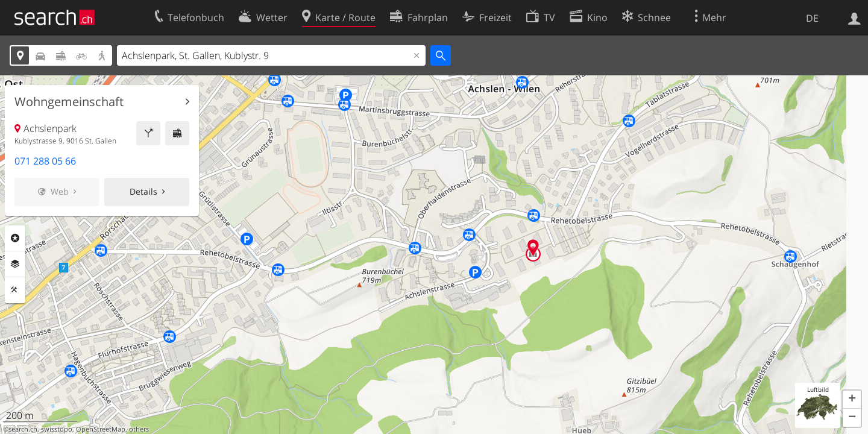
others (139, 429)
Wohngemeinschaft (69, 102)
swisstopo (57, 429)
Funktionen (15, 290)
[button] (852, 400)
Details (143, 191)
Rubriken (15, 238)
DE (812, 18)
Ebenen (15, 264)
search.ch (23, 429)
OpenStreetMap (101, 429)
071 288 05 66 (45, 161)
